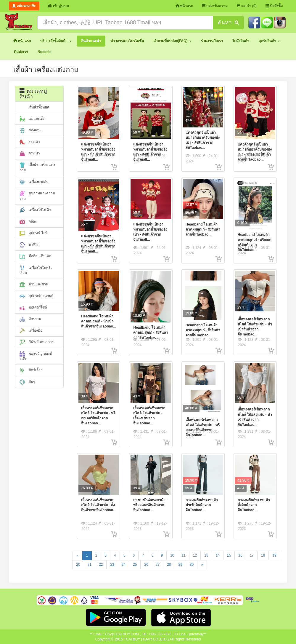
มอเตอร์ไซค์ (33, 308)
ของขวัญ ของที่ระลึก (36, 356)
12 (195, 555)
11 (184, 555)
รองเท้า (30, 142)
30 (192, 565)
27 (158, 565)
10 (172, 555)
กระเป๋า (30, 154)
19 (274, 555)
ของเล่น (30, 130)
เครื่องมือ (31, 331)
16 (240, 555)
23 (112, 565)
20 (78, 565)
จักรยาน (30, 319)
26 (146, 565)
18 (263, 555)
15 (229, 555)
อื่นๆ (27, 382)
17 (252, 555)
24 (124, 565)
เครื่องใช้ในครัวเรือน (36, 270)
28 (169, 565)
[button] (56, 41)
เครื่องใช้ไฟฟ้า (35, 210)
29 (180, 565)
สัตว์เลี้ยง (31, 370)
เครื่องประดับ (34, 182)
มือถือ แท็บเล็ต (35, 256)
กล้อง (28, 222)
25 (135, 565)
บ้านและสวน (34, 285)
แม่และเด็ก (32, 119)
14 (218, 555)
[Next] (202, 565)
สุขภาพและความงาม (37, 196)
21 (90, 565)
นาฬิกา (30, 245)
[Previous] (77, 556)
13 (206, 555)
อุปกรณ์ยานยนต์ (37, 296)
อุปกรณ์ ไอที (34, 233)
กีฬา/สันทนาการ (37, 342)
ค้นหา (228, 23)
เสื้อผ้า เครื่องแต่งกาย (37, 167)
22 (101, 565)
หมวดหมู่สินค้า (33, 94)
